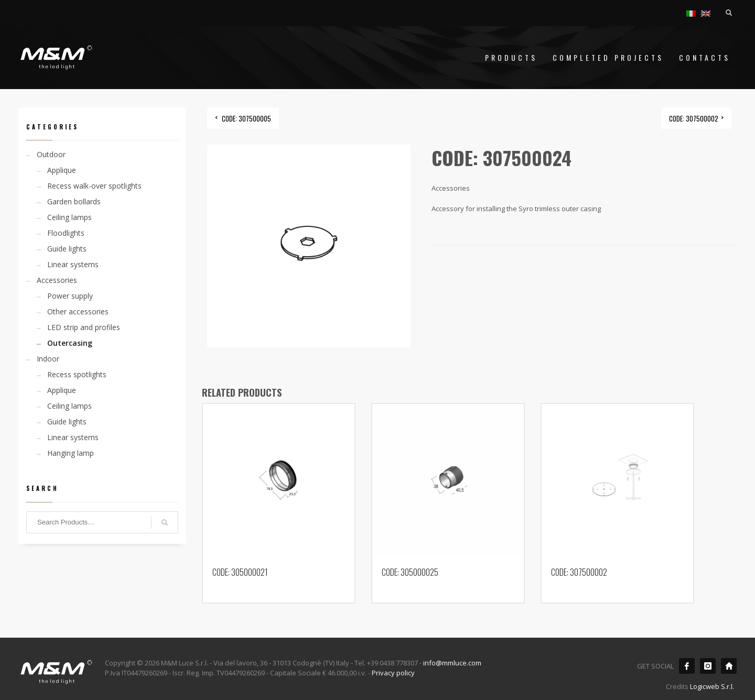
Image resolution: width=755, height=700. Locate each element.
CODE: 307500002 (694, 118)
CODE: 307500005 (246, 118)
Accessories (57, 280)
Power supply (70, 296)
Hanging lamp (71, 453)
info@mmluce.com (452, 663)
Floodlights (66, 233)
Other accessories (78, 311)
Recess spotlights (77, 374)
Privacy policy (393, 673)
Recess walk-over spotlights (94, 186)
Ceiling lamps (69, 217)
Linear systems (73, 264)
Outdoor (51, 154)
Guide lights (67, 249)
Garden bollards (74, 201)
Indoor (48, 359)
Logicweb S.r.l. (712, 686)
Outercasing (70, 343)
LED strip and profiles (84, 327)
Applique (62, 170)
